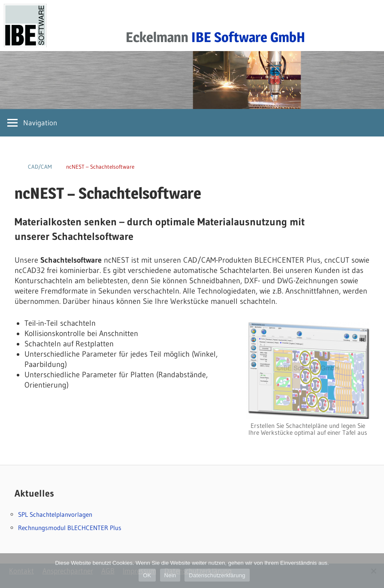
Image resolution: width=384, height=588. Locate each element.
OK (147, 575)
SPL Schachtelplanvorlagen (55, 514)
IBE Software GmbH (248, 37)
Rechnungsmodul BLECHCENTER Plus (70, 528)
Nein (170, 575)
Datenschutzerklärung (217, 575)
